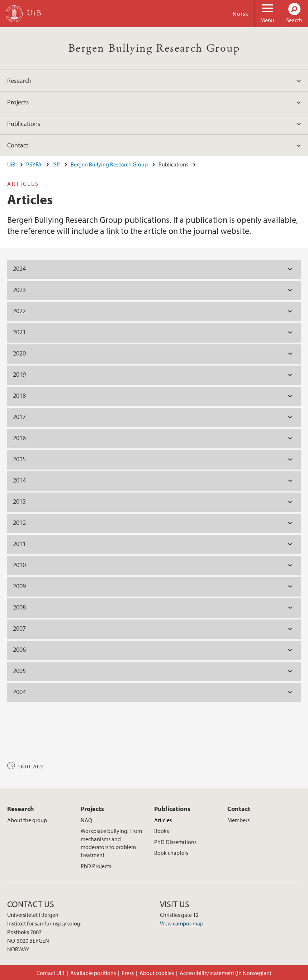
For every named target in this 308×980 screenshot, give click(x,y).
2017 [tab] (19, 417)
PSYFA (34, 164)
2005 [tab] (19, 671)
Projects (18, 102)
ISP (56, 164)
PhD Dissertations (175, 842)
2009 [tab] (19, 586)
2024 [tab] (19, 268)
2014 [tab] (19, 480)
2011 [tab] (19, 544)
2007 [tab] (19, 628)
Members (238, 820)
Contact (18, 145)
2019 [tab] (19, 374)
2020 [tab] (19, 353)
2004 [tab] (19, 692)
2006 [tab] (19, 649)
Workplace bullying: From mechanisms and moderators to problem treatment (111, 843)
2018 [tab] (19, 395)
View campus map (182, 923)
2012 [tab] (19, 522)
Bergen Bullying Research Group (154, 48)
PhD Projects (96, 866)
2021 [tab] (19, 332)
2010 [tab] (19, 565)
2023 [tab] (19, 290)
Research (19, 81)
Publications (24, 124)
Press (128, 973)
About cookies (157, 973)
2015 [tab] (19, 459)
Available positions (93, 973)
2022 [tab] (19, 311)
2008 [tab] (19, 607)
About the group (27, 820)
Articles (163, 820)
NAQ (86, 820)
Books (162, 831)
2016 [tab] (19, 438)
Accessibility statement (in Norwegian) (226, 973)
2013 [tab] (19, 501)
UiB (11, 164)
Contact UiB (51, 973)
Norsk (241, 14)
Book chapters (171, 853)
